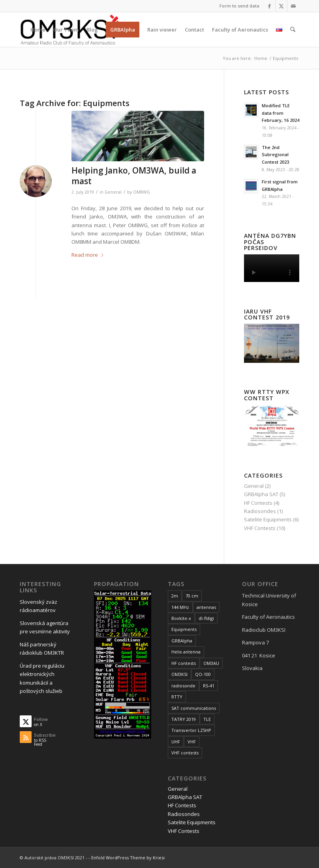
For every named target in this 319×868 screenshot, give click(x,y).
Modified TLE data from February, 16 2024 (281, 113)
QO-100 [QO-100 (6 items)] (203, 674)
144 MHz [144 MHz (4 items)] (180, 607)
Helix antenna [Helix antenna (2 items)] (186, 652)
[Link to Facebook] (269, 6)
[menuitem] (237, 6)
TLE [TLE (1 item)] (207, 719)
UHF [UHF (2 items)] (176, 742)
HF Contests (258, 503)
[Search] (293, 30)
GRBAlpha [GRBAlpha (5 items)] (182, 641)
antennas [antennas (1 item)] (206, 607)
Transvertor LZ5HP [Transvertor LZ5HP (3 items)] (191, 730)
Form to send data (239, 6)
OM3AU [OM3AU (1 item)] (211, 663)
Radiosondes (260, 511)
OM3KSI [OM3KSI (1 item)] (179, 674)
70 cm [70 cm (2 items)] (192, 596)
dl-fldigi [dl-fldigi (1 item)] (206, 618)
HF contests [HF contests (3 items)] (184, 663)
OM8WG (142, 192)
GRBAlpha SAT (261, 494)
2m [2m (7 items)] (175, 596)
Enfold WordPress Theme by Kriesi (128, 858)
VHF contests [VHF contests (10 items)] (185, 753)
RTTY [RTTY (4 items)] (177, 697)
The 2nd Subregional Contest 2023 (275, 155)
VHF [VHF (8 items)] (192, 742)
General (113, 192)
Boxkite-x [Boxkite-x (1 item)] (181, 618)
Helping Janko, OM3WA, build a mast (134, 176)
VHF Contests (260, 528)
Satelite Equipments (268, 519)
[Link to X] (281, 6)
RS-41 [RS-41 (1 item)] (209, 686)
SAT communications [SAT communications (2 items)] (194, 708)
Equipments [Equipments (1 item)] (184, 629)
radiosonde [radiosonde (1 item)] (183, 686)
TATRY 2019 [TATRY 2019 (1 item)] (184, 719)
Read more (88, 255)
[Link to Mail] (293, 6)
